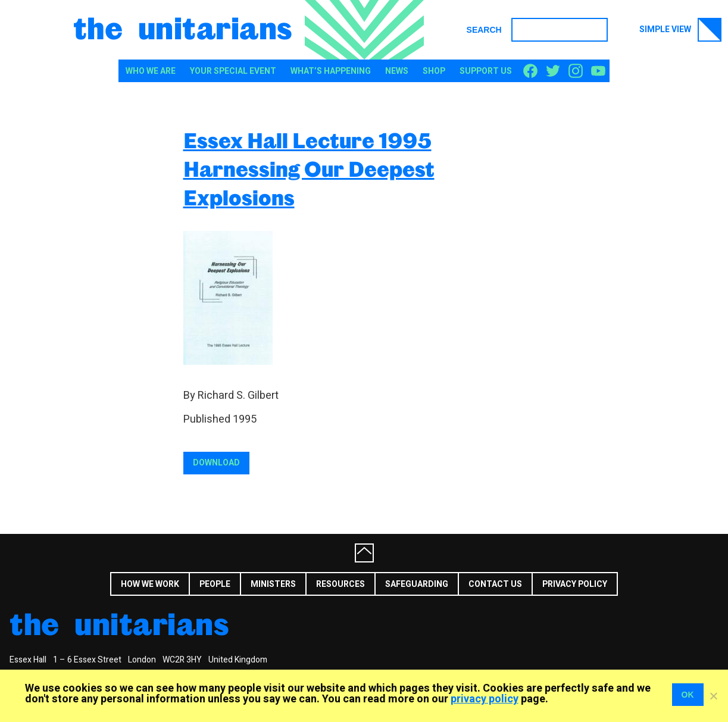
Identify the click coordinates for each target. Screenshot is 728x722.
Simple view (680, 30)
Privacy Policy (575, 584)
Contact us (495, 584)
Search (484, 30)
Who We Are (151, 71)
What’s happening (331, 71)
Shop (434, 71)
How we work (150, 584)
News (397, 71)
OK (688, 695)
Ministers (273, 584)
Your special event (233, 71)
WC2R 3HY (182, 660)
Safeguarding (417, 584)
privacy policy (485, 699)
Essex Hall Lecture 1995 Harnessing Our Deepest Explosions (309, 169)
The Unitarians (183, 27)
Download (216, 463)
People (215, 584)
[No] (713, 696)
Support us (486, 71)
